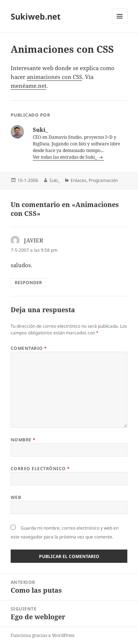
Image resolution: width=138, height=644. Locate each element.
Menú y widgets (120, 24)
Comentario (29, 348)
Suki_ (54, 180)
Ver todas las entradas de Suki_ (66, 157)
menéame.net (29, 86)
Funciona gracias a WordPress (43, 635)
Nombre (23, 440)
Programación (103, 180)
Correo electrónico (40, 469)
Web (16, 497)
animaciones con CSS (54, 77)
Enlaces (79, 180)
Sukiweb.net (36, 16)
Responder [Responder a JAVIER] (28, 283)
